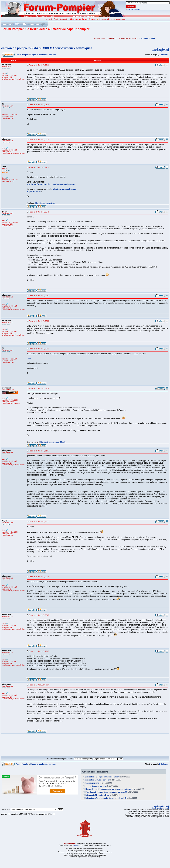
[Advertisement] (39, 38)
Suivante (165, 55)
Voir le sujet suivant (161, 49)
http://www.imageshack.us (65, 189)
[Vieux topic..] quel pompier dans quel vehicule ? (106, 798)
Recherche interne (134, 9)
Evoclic (76, 845)
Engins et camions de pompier (43, 55)
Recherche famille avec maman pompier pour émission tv (109, 789)
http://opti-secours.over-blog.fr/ (53, 442)
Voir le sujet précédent (160, 51)
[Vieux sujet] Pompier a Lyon (97, 795)
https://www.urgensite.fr (45, 203)
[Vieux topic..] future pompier (98, 780)
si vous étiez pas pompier (96, 786)
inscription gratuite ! (148, 38)
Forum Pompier (22, 55)
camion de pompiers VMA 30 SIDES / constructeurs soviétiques (47, 48)
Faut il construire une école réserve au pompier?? (106, 792)
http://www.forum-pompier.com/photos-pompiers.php (51, 184)
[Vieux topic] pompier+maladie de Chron (102, 777)
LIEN (29, 359)
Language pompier (93, 783)
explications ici (34, 191)
